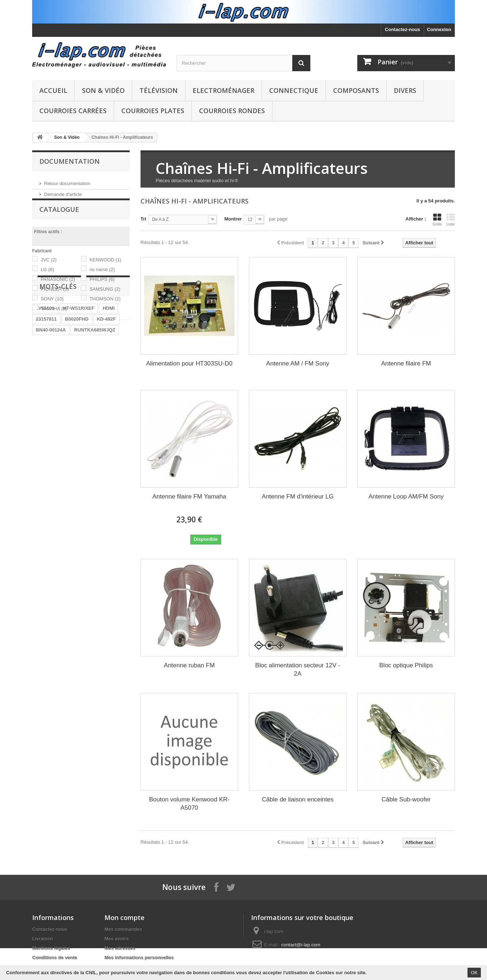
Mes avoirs (117, 939)
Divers (405, 90)
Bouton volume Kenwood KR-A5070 (189, 804)
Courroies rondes (232, 111)
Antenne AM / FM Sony (298, 363)
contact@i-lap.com (301, 945)
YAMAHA (54, 318)
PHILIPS (102, 289)
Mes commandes (123, 929)
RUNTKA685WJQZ (95, 395)
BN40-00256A (51, 438)
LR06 (78, 405)
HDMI (109, 373)
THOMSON (105, 308)
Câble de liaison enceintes (298, 799)
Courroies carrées (73, 111)
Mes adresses (120, 948)
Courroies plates (153, 111)
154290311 (86, 438)
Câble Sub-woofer (406, 799)
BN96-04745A (107, 405)
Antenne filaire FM (406, 363)
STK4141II (85, 427)
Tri (143, 219)
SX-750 (114, 438)
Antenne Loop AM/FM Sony (406, 497)
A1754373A (87, 416)
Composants (356, 90)
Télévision (159, 90)
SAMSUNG (105, 298)
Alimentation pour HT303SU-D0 (189, 363)
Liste (451, 220)
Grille (437, 220)
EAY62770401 (83, 449)
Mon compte (124, 917)
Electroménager (223, 90)
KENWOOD (105, 269)
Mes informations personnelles (139, 957)
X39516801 (48, 449)
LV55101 (45, 373)
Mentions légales (51, 948)
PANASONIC (58, 289)
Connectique (294, 90)
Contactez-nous (402, 29)
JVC (49, 269)
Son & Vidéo (103, 90)
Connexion (439, 29)
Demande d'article (63, 191)
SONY (52, 308)
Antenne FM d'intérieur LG (298, 497)
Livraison (43, 939)
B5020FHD (77, 384)
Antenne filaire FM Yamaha (189, 497)
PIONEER (55, 298)
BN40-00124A (51, 395)
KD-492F (106, 384)
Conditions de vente (55, 957)
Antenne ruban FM (189, 665)
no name (102, 279)
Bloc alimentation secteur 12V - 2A (298, 669)
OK (474, 973)
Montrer (233, 219)
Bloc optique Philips (406, 665)
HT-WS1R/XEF (79, 373)
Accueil (53, 90)
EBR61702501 (51, 416)
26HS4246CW (51, 427)
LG (48, 279)
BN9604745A (50, 405)
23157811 (46, 384)
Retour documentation (67, 181)
